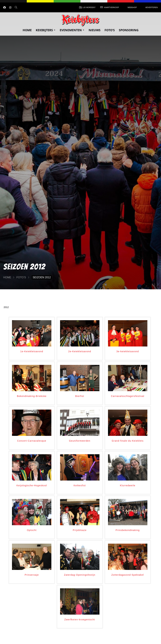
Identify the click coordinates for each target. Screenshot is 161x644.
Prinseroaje (32, 575)
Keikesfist (80, 485)
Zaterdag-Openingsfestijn (80, 575)
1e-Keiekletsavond (32, 351)
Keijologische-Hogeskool (32, 485)
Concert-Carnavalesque (32, 441)
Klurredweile (128, 485)
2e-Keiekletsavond (80, 351)
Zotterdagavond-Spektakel (128, 575)
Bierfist (80, 396)
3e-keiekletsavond (128, 351)
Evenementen (72, 30)
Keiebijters (46, 30)
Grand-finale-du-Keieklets (128, 441)
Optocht (32, 530)
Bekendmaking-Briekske (32, 396)
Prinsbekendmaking (128, 530)
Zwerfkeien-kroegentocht (80, 620)
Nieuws (95, 30)
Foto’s (110, 30)
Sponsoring (129, 30)
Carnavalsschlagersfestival (128, 396)
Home (27, 30)
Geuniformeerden (80, 441)
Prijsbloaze (80, 530)
